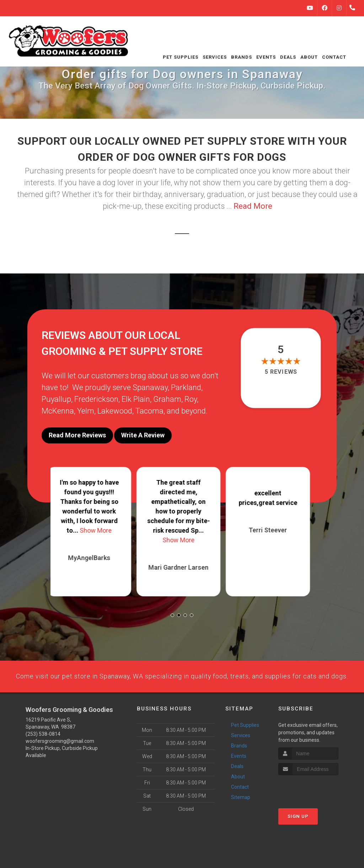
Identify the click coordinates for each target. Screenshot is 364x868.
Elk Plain (136, 399)
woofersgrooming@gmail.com (60, 759)
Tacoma (149, 411)
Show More (99, 525)
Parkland (186, 387)
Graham (167, 399)
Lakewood (115, 411)
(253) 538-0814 (43, 752)
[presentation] (316, 807)
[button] (172, 609)
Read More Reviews (77, 435)
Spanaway (150, 387)
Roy (191, 399)
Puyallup (56, 399)
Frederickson (96, 399)
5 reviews (281, 372)
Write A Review (143, 435)
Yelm (86, 411)
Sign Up (298, 835)
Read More (253, 206)
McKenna (58, 411)
